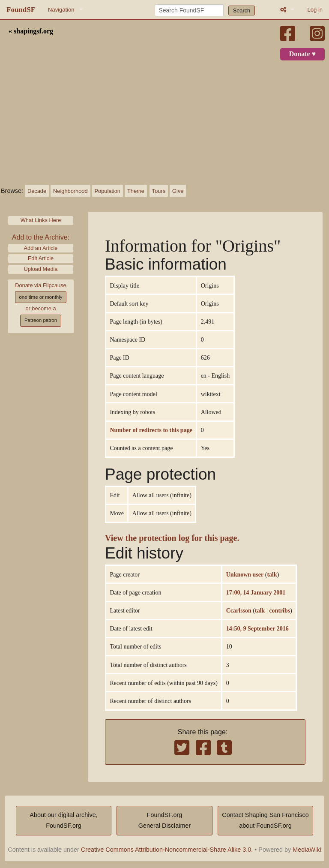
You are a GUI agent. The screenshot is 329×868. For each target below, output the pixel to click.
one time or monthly (40, 297)
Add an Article (41, 248)
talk (272, 574)
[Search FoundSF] (189, 10)
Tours (159, 191)
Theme (136, 191)
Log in (315, 10)
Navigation (61, 10)
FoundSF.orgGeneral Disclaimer (164, 820)
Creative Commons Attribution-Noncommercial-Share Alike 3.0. (167, 850)
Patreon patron (41, 320)
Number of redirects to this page (151, 430)
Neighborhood (70, 191)
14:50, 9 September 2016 (257, 628)
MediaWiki (307, 850)
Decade (37, 191)
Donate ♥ (302, 54)
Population (108, 191)
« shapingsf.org (31, 31)
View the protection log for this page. (172, 538)
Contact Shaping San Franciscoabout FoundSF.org (265, 820)
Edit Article (41, 258)
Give (178, 191)
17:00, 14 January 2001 (256, 592)
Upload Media (41, 269)
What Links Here (41, 220)
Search (242, 11)
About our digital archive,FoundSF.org (63, 820)
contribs (280, 610)
